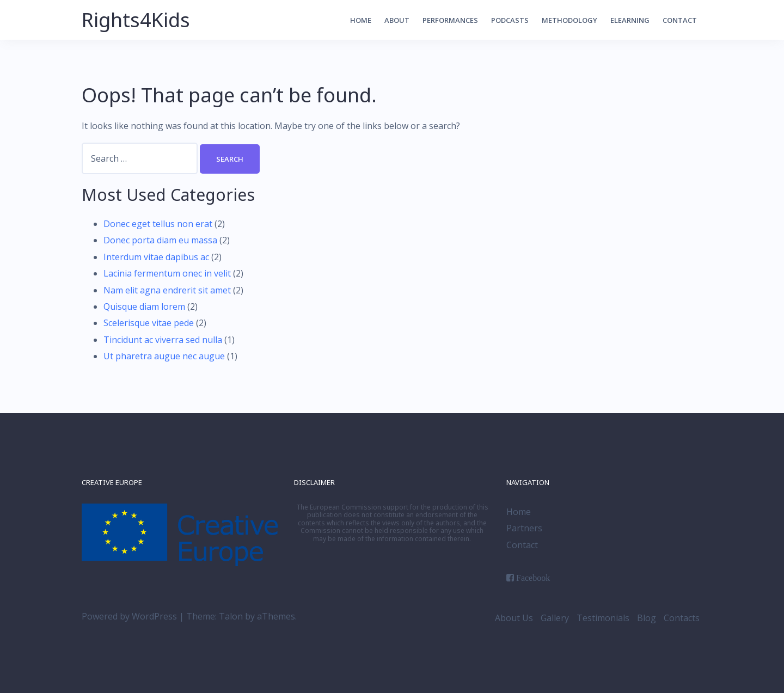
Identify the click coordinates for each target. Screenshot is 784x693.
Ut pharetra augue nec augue (164, 356)
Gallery (555, 618)
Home (361, 20)
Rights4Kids (136, 20)
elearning (630, 20)
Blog (647, 618)
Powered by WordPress (129, 616)
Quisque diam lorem (144, 306)
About (397, 20)
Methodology (569, 20)
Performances (450, 20)
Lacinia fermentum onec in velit (167, 273)
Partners (524, 528)
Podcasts (510, 20)
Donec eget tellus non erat (158, 224)
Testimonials (603, 618)
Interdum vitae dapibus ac (156, 257)
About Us (514, 618)
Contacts (682, 618)
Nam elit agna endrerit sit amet (167, 290)
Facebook (533, 578)
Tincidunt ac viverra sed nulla (163, 340)
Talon (231, 616)
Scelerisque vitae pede (149, 323)
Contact (680, 20)
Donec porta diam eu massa (160, 240)
